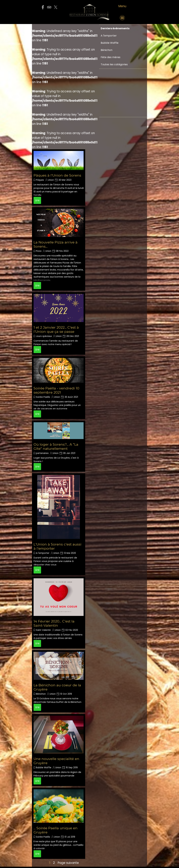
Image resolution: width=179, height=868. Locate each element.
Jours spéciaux (44, 336)
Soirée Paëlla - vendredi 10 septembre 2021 (56, 390)
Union (51, 180)
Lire (37, 200)
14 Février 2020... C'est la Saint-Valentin (54, 623)
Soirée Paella (43, 397)
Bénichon (41, 694)
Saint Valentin (43, 630)
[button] (49, 18)
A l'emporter (43, 553)
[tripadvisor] (49, 7)
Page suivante (68, 863)
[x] (56, 7)
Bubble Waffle (44, 768)
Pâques (40, 180)
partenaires (42, 453)
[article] (59, 177)
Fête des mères (111, 57)
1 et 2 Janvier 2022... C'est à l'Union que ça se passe (56, 329)
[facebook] (43, 7)
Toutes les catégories (114, 64)
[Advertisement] (110, 141)
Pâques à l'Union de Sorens (57, 175)
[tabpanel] (122, 6)
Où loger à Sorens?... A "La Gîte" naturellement (56, 446)
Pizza (39, 251)
